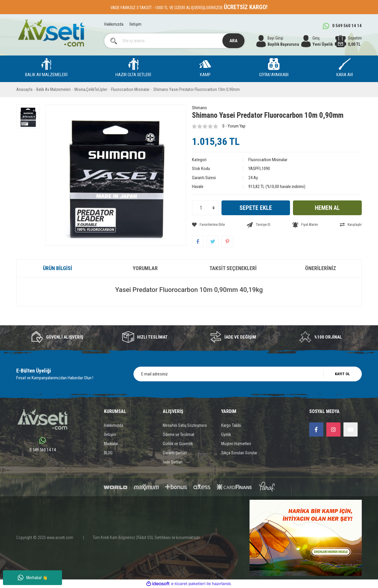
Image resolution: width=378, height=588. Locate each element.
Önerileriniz (321, 268)
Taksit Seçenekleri (233, 268)
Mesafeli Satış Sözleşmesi (185, 425)
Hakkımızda (114, 24)
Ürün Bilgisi (57, 268)
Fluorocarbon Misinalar (268, 160)
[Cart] (348, 41)
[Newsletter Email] (248, 374)
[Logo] (51, 33)
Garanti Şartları (175, 453)
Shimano (199, 108)
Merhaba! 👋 (33, 578)
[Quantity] (205, 208)
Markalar (111, 444)
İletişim (135, 24)
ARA (233, 41)
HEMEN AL (327, 208)
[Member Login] (317, 41)
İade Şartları (173, 462)
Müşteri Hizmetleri (236, 444)
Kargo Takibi (231, 425)
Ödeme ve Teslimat (179, 435)
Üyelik (226, 435)
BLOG (108, 453)
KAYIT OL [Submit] (342, 374)
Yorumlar (145, 268)
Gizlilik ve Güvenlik (178, 444)
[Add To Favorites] (208, 225)
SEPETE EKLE (256, 208)
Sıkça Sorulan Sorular (239, 453)
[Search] (175, 41)
